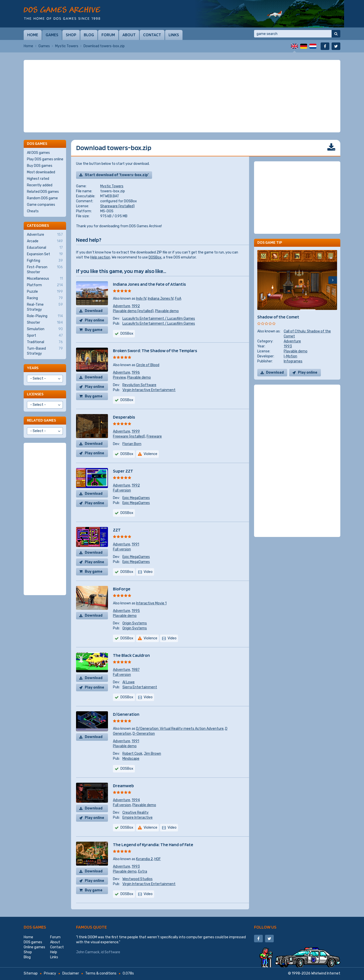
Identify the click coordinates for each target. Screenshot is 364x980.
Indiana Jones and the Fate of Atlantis (149, 284)
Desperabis (124, 417)
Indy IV (141, 299)
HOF (158, 859)
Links (174, 35)
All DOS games (38, 153)
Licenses (35, 394)
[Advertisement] (182, 96)
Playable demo (167, 311)
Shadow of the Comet (278, 317)
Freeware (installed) (129, 436)
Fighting (45, 261)
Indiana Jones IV (161, 299)
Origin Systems (135, 623)
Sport (45, 336)
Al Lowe (129, 682)
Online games (34, 947)
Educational (45, 248)
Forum (108, 35)
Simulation (45, 329)
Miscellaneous (45, 279)
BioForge (122, 589)
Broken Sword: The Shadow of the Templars (155, 351)
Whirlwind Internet (326, 973)
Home (33, 35)
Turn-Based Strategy (45, 351)
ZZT (117, 530)
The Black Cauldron (131, 655)
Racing (45, 298)
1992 (136, 306)
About (129, 35)
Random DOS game (42, 198)
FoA (178, 299)
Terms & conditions (101, 973)
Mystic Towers (67, 46)
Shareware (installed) (117, 206)
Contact (152, 35)
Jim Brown (152, 754)
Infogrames (293, 361)
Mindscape (131, 759)
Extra (143, 871)
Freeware (154, 436)
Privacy (50, 973)
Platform (45, 285)
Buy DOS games (40, 166)
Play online (94, 320)
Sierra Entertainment (140, 687)
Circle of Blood (148, 365)
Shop (71, 35)
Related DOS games (43, 192)
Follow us (265, 927)
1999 (136, 431)
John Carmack (88, 952)
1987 (136, 670)
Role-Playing (45, 316)
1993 (136, 866)
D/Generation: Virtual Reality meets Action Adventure (180, 729)
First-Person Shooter (45, 269)
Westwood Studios (137, 879)
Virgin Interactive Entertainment (149, 390)
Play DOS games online (45, 159)
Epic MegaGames (136, 498)
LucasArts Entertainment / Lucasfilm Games (159, 319)
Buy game (94, 330)
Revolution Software (139, 385)
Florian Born (132, 444)
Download (94, 311)
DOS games (35, 927)
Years (33, 368)
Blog (89, 35)
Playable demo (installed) (133, 311)
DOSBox (155, 257)
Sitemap (31, 973)
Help (54, 952)
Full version (122, 490)
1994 (136, 800)
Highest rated (38, 179)
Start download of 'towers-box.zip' (117, 175)
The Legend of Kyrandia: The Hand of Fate (153, 845)
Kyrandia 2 (144, 859)
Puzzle (45, 292)
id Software (111, 952)
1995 (136, 611)
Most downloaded (41, 172)
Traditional (45, 342)
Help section (100, 257)
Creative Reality (136, 813)
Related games (41, 420)
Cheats (33, 211)
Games (52, 35)
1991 (135, 544)
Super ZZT (123, 471)
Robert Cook (132, 754)
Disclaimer (71, 973)
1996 (136, 372)
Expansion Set (45, 254)
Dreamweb (123, 786)
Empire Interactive (137, 818)
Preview (119, 377)
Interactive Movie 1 (151, 603)
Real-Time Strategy (45, 307)
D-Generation (144, 734)
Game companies (41, 205)
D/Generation (126, 714)
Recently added (40, 185)
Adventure (122, 306)
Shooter (45, 323)
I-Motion (290, 356)
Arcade (45, 241)
